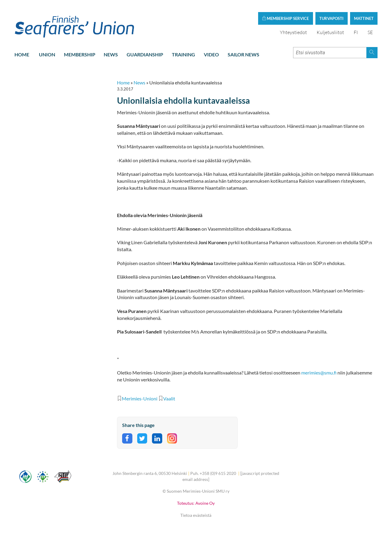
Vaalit (169, 398)
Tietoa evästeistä (196, 515)
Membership (80, 54)
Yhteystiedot (293, 32)
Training (183, 54)
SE (370, 32)
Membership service (285, 18)
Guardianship (145, 54)
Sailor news (243, 54)
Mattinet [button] (364, 18)
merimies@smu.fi (319, 373)
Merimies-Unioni (140, 398)
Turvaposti (331, 18)
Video (211, 54)
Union (47, 54)
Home (22, 54)
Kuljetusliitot (330, 32)
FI (356, 32)
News (111, 54)
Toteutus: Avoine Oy (196, 503)
